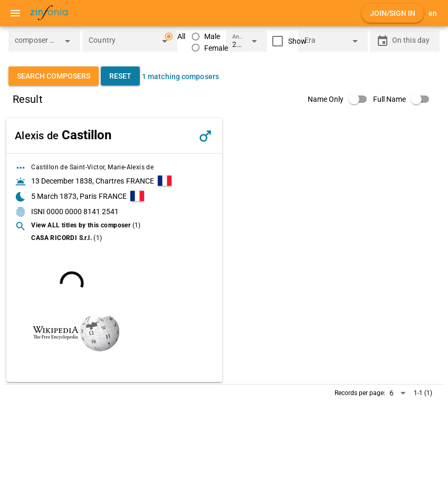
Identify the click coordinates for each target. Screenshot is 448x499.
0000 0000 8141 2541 (83, 212)
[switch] (340, 99)
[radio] (206, 37)
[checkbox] (287, 41)
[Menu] (15, 13)
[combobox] (36, 44)
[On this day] (413, 41)
